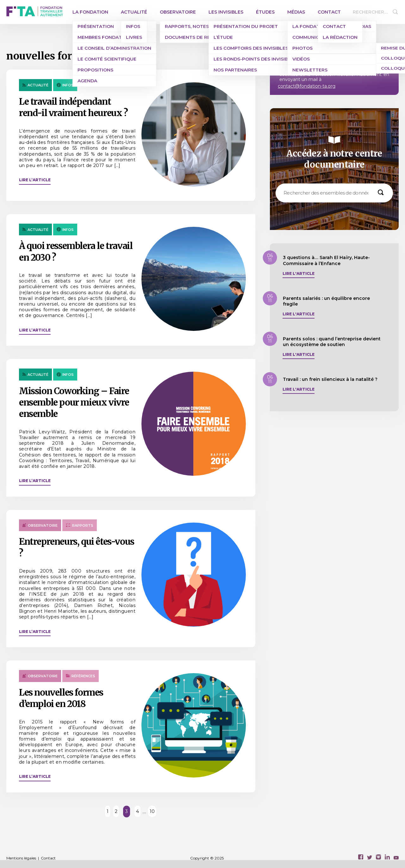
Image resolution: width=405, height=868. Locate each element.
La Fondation (90, 12)
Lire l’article (35, 180)
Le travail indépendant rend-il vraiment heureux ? (73, 107)
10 (152, 811)
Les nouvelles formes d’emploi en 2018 (61, 698)
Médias (296, 12)
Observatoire (178, 12)
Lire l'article (299, 274)
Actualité (134, 12)
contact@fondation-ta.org (307, 86)
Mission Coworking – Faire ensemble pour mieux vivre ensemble (74, 403)
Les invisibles (226, 12)
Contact (329, 12)
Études (265, 12)
